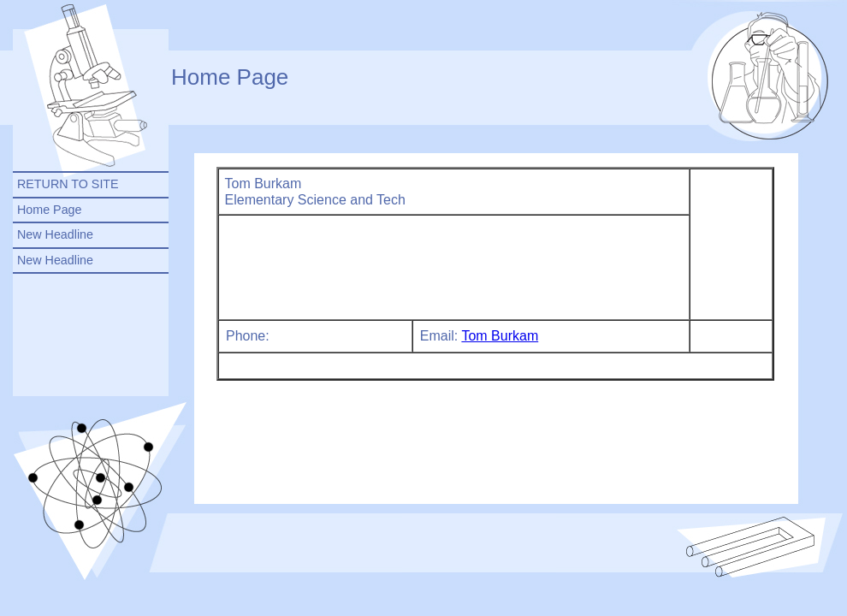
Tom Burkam (500, 336)
